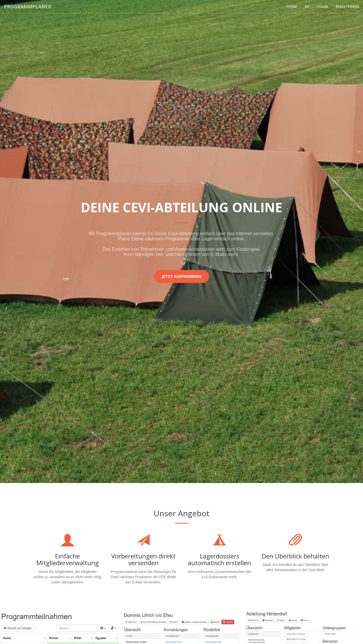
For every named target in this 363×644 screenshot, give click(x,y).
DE (307, 7)
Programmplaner (28, 7)
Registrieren (347, 7)
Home (292, 7)
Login (322, 7)
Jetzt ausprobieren (182, 276)
